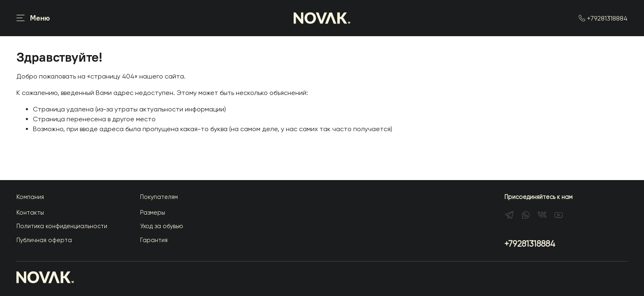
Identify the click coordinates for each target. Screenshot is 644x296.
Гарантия (154, 240)
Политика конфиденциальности (62, 226)
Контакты (30, 213)
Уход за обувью (162, 226)
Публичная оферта (44, 240)
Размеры (153, 213)
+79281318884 (603, 18)
